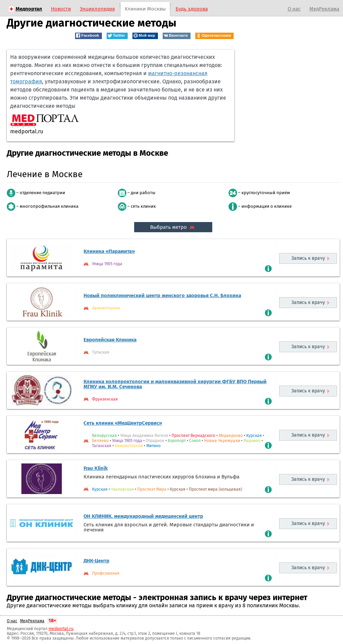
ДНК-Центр (96, 561)
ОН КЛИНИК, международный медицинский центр (143, 516)
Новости (61, 9)
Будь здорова (192, 9)
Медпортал (29, 9)
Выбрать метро (173, 227)
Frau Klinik (96, 468)
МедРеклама (324, 9)
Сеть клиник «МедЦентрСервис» (123, 423)
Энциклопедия (97, 9)
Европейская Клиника (110, 340)
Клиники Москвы (145, 9)
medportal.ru (61, 629)
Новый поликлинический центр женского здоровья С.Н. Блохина (162, 295)
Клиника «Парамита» (109, 251)
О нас (294, 9)
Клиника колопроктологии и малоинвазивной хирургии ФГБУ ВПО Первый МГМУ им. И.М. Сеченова (175, 384)
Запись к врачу (308, 258)
